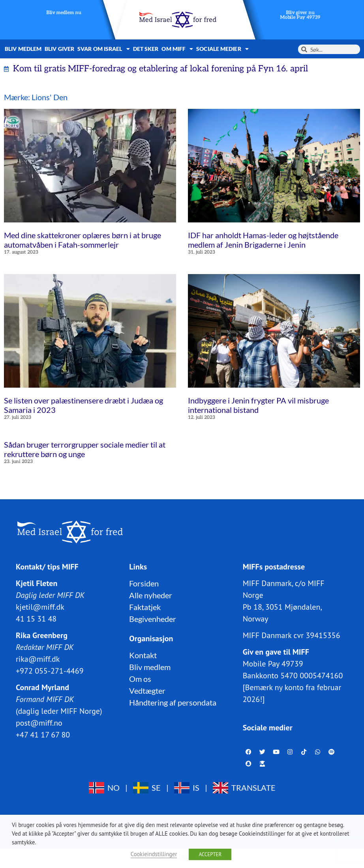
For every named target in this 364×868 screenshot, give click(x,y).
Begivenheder (153, 618)
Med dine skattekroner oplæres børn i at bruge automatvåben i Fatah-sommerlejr (83, 240)
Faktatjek (145, 607)
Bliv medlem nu (64, 13)
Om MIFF (177, 49)
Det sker (146, 49)
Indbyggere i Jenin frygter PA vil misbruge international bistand (258, 405)
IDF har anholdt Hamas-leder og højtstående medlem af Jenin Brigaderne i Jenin (263, 240)
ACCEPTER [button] (210, 854)
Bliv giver (59, 49)
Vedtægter (147, 690)
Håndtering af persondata (173, 702)
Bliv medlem (23, 49)
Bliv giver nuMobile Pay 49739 (300, 15)
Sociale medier (222, 49)
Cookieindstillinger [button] (154, 854)
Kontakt (143, 655)
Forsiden (144, 583)
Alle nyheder (151, 595)
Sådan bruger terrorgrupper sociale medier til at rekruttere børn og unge (85, 449)
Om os (140, 678)
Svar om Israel (104, 49)
